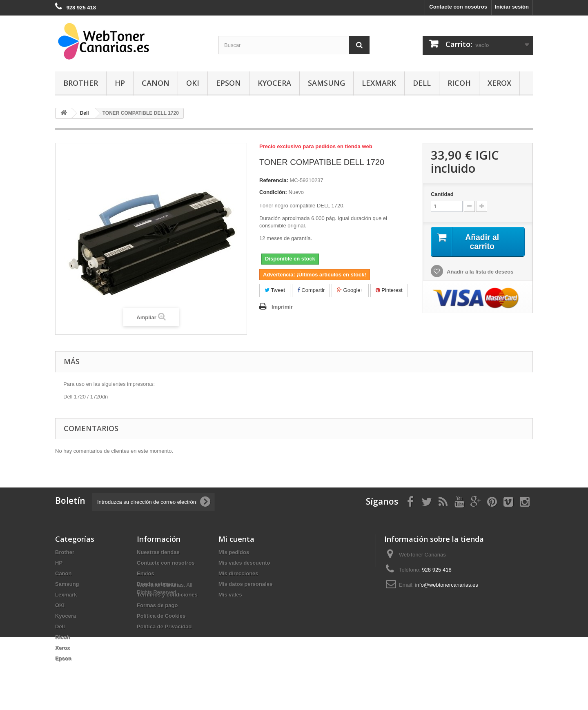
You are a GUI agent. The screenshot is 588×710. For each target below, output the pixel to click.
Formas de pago (157, 605)
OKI (193, 83)
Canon (156, 83)
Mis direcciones (238, 573)
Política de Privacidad (164, 627)
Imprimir (282, 307)
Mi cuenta (236, 539)
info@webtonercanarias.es (447, 585)
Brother (81, 83)
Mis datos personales (245, 584)
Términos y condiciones (167, 595)
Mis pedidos (234, 552)
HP (120, 83)
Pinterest (389, 290)
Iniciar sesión (512, 7)
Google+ (350, 290)
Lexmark (379, 83)
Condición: (273, 192)
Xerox (499, 83)
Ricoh (459, 83)
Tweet (275, 290)
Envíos (146, 573)
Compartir (311, 290)
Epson (228, 83)
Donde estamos (157, 584)
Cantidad (442, 194)
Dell (422, 83)
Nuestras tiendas (158, 552)
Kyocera (274, 83)
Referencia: (274, 180)
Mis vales (230, 595)
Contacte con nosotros (458, 7)
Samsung (326, 83)
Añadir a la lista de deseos (479, 272)
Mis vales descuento (244, 563)
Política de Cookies (161, 616)
